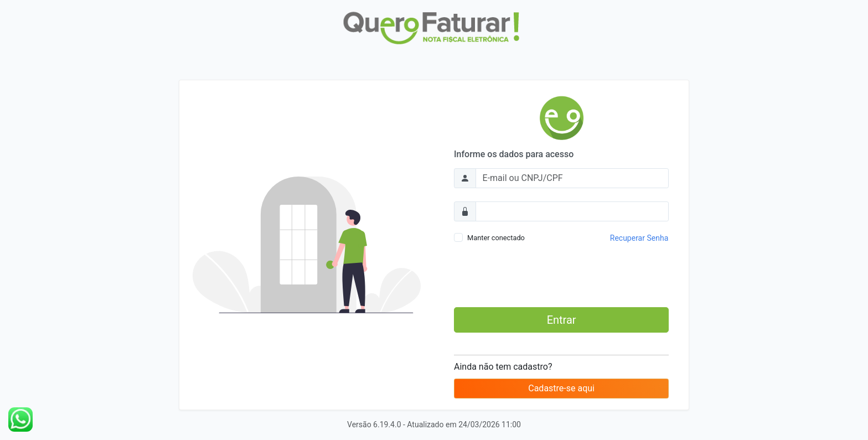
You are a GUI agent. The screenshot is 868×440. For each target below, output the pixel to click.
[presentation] (561, 277)
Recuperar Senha (639, 238)
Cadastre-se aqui (561, 388)
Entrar (562, 320)
